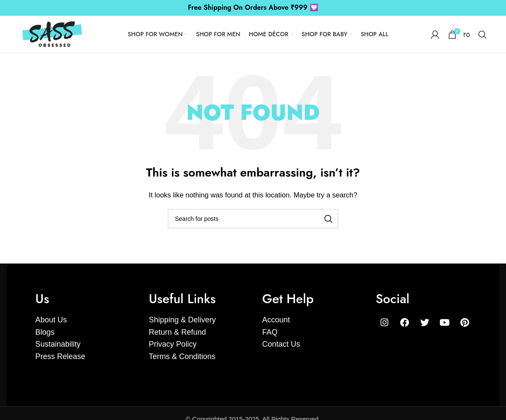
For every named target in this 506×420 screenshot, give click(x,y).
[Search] (483, 37)
